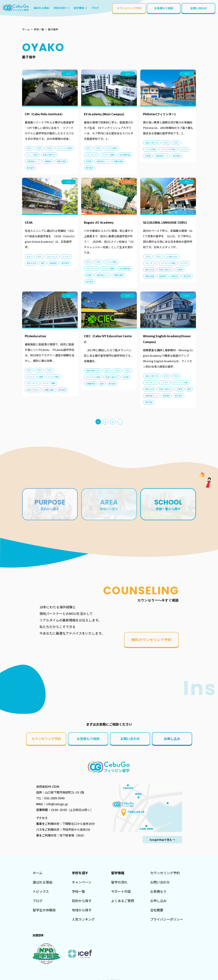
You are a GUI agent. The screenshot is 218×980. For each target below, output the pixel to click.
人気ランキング (83, 919)
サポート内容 (121, 891)
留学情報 (79, 8)
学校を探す (60, 8)
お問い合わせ (198, 8)
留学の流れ (119, 882)
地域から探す (82, 910)
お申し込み (172, 739)
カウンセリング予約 (129, 8)
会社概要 (157, 910)
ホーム (37, 873)
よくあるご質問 (123, 901)
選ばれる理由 (43, 882)
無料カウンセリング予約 (151, 640)
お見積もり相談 (164, 8)
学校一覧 (78, 891)
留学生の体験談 (44, 910)
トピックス (41, 891)
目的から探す (82, 901)
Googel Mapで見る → (162, 840)
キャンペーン (82, 882)
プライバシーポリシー (167, 919)
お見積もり (158, 891)
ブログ (38, 901)
